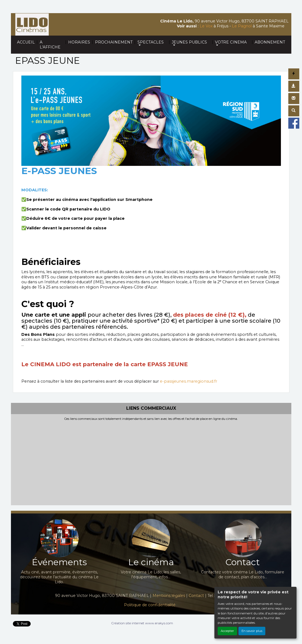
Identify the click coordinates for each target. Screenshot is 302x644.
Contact (196, 596)
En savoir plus (252, 631)
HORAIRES (79, 42)
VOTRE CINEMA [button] (231, 42)
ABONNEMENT (270, 42)
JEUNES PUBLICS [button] (189, 42)
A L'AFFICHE (50, 45)
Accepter (227, 631)
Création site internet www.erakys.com (142, 623)
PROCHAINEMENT (114, 42)
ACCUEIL (26, 42)
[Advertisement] (151, 462)
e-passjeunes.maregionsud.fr (189, 381)
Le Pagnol (242, 26)
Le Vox (206, 26)
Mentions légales (169, 596)
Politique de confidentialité (150, 605)
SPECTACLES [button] (151, 42)
